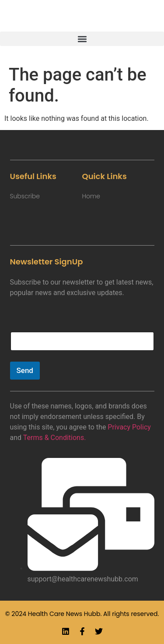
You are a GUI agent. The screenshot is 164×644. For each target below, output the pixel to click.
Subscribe (25, 196)
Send (25, 370)
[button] (82, 39)
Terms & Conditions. (55, 438)
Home (91, 196)
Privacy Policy (129, 427)
